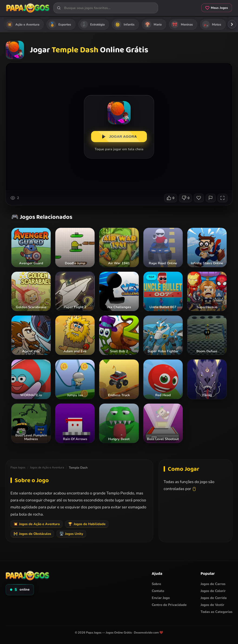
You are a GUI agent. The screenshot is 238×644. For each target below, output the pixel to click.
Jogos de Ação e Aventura (47, 468)
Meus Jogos (215, 8)
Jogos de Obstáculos (32, 534)
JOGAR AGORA (119, 137)
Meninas (182, 24)
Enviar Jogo (161, 598)
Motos (212, 24)
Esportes (60, 24)
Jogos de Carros (213, 584)
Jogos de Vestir (212, 605)
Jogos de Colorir (213, 591)
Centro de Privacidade (169, 605)
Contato (158, 591)
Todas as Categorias (217, 612)
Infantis (124, 24)
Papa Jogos (18, 468)
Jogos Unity (71, 534)
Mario (153, 24)
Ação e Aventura (22, 24)
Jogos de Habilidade (87, 524)
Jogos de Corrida (214, 598)
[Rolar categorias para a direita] (232, 24)
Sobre (156, 584)
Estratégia (93, 24)
